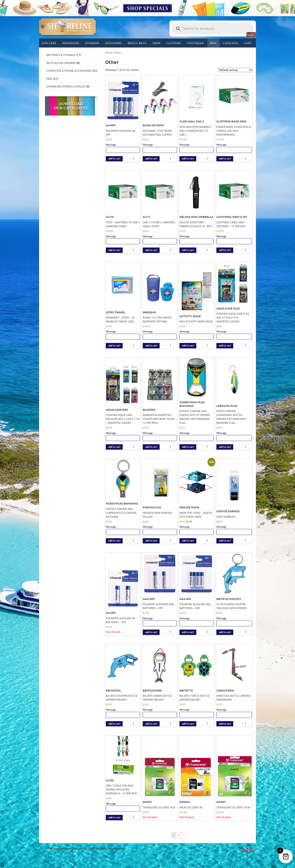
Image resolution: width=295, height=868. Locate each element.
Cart (248, 43)
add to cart (114, 159)
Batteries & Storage (64, 55)
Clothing (174, 43)
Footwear (195, 43)
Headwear (71, 43)
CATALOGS (231, 43)
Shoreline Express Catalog (68, 86)
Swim (156, 43)
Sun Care (49, 43)
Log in (251, 35)
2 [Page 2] (178, 835)
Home (109, 53)
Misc (52, 79)
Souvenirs (113, 43)
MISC (213, 43)
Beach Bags (137, 43)
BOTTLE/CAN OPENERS (63, 63)
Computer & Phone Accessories (72, 71)
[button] (2, 866)
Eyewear (92, 43)
